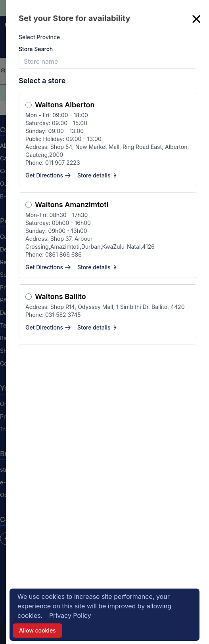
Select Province (39, 37)
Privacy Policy (70, 615)
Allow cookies (37, 630)
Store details (98, 175)
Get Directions (48, 175)
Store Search (36, 49)
